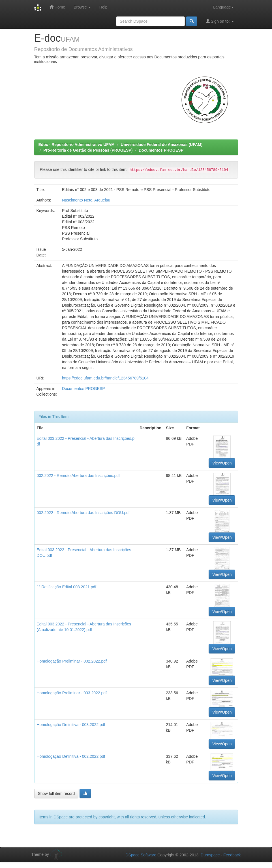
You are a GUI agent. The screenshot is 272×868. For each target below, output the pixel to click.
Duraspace (210, 855)
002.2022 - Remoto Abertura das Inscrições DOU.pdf (83, 513)
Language (223, 7)
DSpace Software (141, 855)
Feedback (232, 855)
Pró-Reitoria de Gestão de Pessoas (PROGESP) (88, 150)
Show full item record (56, 793)
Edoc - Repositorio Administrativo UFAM (77, 145)
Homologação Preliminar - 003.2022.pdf (72, 693)
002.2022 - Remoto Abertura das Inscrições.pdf (78, 476)
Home (57, 7)
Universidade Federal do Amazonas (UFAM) (162, 145)
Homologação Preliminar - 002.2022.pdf (72, 661)
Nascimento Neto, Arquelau (86, 200)
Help (103, 7)
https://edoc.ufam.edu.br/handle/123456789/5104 (105, 378)
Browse (82, 7)
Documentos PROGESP (161, 150)
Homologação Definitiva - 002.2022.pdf (71, 756)
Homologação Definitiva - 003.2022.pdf (71, 725)
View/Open (222, 463)
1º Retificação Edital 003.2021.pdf (67, 587)
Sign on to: (220, 21)
